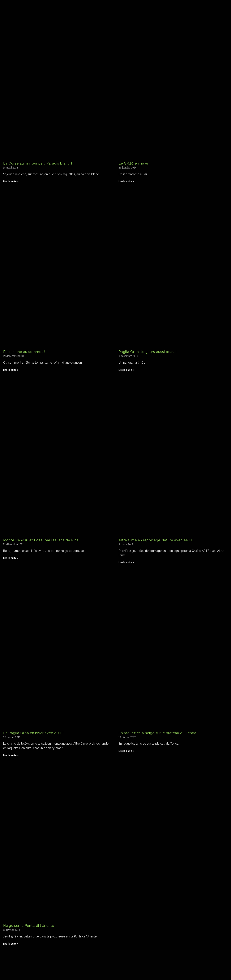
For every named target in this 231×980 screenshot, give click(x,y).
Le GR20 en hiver (133, 163)
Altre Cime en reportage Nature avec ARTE (156, 540)
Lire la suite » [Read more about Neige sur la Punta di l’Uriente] (11, 944)
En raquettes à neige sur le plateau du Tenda (157, 733)
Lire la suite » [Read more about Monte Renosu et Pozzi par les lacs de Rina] (11, 558)
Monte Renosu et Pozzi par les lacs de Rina (41, 540)
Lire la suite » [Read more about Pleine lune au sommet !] (11, 370)
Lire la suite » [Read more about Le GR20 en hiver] (126, 181)
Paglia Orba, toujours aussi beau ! (148, 352)
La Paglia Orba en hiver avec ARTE (34, 733)
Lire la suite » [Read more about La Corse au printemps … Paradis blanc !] (11, 181)
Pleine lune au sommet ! (24, 352)
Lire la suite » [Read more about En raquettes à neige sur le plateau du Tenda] (126, 751)
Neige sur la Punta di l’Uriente (29, 926)
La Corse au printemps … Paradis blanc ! (38, 163)
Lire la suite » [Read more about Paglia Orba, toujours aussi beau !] (126, 370)
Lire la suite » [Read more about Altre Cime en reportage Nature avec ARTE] (126, 563)
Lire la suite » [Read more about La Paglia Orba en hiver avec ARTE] (11, 755)
